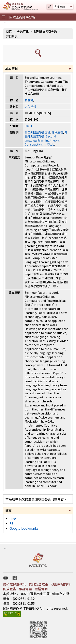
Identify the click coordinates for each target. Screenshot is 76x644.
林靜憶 (29, 100)
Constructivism (35, 144)
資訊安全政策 (38, 584)
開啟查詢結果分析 (22, 17)
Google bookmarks (24, 528)
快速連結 (59, 7)
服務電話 (25, 589)
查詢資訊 (23, 31)
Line (13, 519)
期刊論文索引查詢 (45, 31)
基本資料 (12, 69)
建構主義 (57, 132)
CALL (50, 144)
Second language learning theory (42, 138)
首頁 (9, 31)
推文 (8, 510)
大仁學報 (30, 106)
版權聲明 (41, 589)
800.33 (29, 126)
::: (5, 23)
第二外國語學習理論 (37, 132)
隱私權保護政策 (14, 584)
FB (12, 523)
